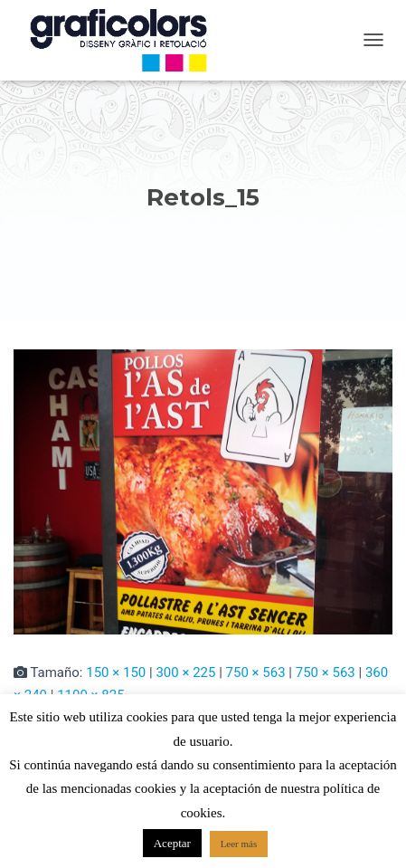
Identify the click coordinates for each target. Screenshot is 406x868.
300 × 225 (185, 672)
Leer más (239, 844)
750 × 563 (256, 672)
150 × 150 (116, 672)
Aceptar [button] (172, 843)
